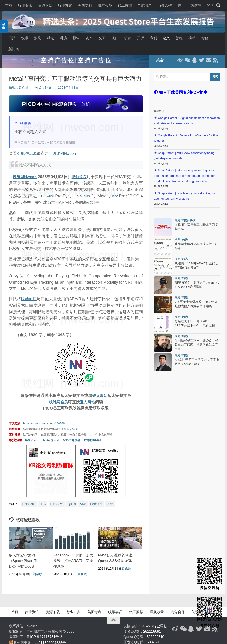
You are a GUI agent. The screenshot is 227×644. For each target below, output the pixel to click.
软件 (115, 38)
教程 (179, 38)
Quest (125, 188)
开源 (141, 38)
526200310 (155, 629)
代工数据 (125, 5)
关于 (181, 5)
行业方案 (65, 5)
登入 (210, 5)
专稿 (205, 38)
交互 (102, 38)
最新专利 (159, 102)
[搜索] (218, 6)
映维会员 (105, 5)
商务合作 (165, 5)
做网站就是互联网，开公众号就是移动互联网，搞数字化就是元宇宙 (196, 337)
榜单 (192, 38)
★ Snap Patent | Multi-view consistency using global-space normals (184, 147)
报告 (76, 38)
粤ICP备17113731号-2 (44, 629)
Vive (83, 496)
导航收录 (145, 5)
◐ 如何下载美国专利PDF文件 (180, 84)
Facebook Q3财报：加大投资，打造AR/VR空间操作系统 (72, 553)
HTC (43, 496)
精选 (51, 38)
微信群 (196, 5)
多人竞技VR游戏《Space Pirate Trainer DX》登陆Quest (28, 553)
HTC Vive (54, 188)
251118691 (152, 623)
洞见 (38, 38)
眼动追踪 (82, 169)
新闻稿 (14, 49)
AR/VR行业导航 (155, 618)
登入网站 (100, 387)
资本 (89, 38)
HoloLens (92, 188)
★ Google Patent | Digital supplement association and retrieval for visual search (187, 112)
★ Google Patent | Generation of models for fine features (186, 130)
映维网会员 (58, 394)
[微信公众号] (183, 621)
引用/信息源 (27, 145)
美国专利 (85, 5)
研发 (128, 38)
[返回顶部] (113, 612)
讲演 (63, 38)
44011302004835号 (50, 635)
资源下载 (45, 5)
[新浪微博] (175, 621)
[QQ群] (191, 621)
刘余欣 (24, 79)
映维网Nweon (66, 145)
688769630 (156, 634)
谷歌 (110, 496)
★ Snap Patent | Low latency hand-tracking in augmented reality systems (184, 188)
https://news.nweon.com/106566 (44, 415)
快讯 (25, 38)
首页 (9, 5)
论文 (166, 38)
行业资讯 (25, 5)
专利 (153, 38)
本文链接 (72, 421)
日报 (12, 38)
